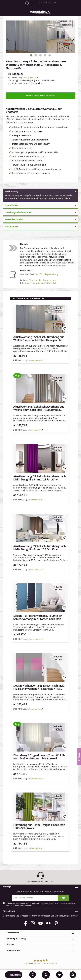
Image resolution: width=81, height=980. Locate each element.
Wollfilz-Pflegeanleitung (47, 274)
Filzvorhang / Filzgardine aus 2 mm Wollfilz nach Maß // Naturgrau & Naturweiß (39, 757)
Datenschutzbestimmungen (27, 903)
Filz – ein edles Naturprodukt (42, 280)
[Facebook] (25, 923)
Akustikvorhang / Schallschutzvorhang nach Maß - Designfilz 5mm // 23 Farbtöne (39, 548)
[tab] (40, 195)
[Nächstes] (73, 39)
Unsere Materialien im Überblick (41, 283)
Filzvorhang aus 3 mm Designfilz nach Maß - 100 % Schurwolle (40, 826)
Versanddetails (30, 78)
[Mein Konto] (73, 975)
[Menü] (14, 975)
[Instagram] (33, 923)
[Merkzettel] (59, 975)
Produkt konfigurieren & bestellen (41, 96)
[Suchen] (33, 975)
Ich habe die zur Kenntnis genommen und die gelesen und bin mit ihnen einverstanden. (40, 904)
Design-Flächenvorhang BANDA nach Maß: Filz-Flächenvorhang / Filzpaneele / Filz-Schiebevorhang (39, 687)
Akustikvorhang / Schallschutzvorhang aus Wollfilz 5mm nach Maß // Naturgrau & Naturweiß (39, 408)
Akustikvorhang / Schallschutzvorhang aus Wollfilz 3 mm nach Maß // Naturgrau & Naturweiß (39, 339)
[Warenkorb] (46, 975)
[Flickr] (48, 923)
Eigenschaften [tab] (41, 205)
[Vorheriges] (8, 39)
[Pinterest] (56, 923)
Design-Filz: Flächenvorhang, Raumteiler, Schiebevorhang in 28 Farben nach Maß (38, 617)
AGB (66, 903)
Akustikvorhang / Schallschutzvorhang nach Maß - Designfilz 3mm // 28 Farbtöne (39, 478)
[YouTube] (40, 923)
